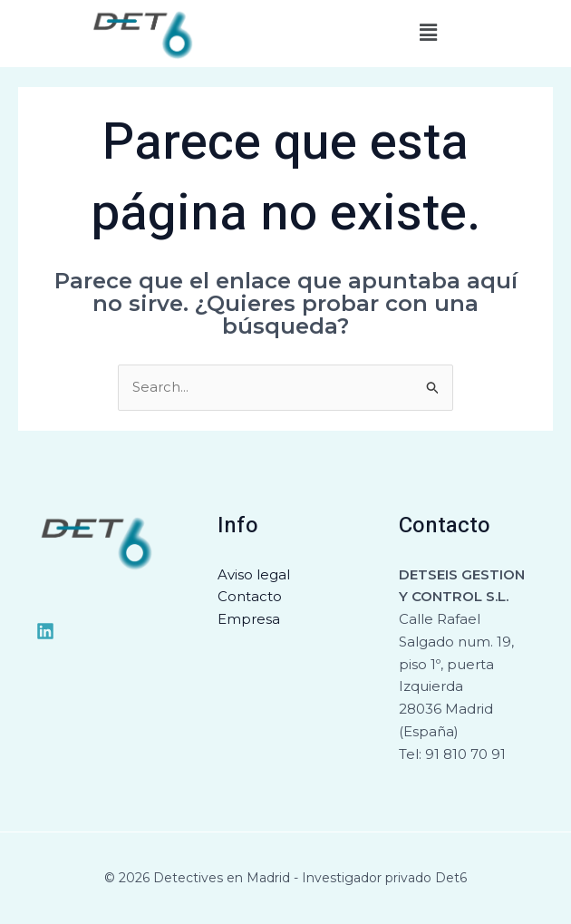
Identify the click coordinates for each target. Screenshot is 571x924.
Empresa (249, 620)
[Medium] (45, 631)
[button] (428, 34)
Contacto (250, 597)
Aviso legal (254, 574)
